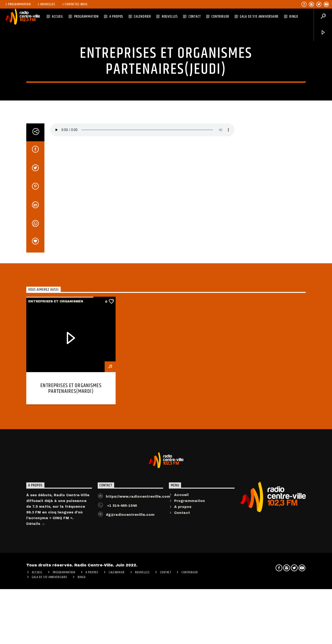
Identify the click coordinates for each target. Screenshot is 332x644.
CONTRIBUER (220, 17)
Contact (195, 17)
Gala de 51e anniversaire (259, 17)
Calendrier (142, 17)
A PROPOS (116, 17)
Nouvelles (46, 4)
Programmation (18, 4)
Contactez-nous (75, 4)
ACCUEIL (58, 17)
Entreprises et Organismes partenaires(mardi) (71, 538)
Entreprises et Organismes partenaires (166, 106)
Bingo (294, 17)
